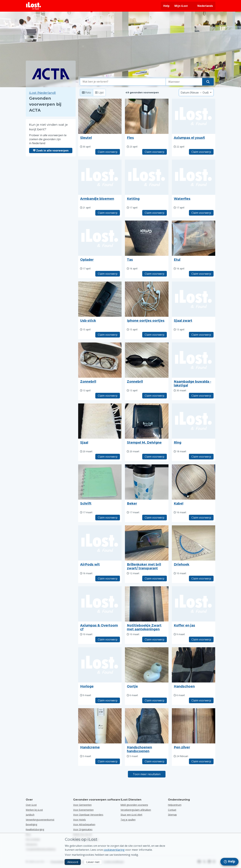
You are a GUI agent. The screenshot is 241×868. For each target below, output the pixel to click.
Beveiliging (31, 824)
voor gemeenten (82, 805)
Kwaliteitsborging (35, 829)
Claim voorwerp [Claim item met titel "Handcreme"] (108, 761)
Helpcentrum (175, 805)
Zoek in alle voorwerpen (51, 150)
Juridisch (30, 815)
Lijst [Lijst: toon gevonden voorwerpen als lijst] (99, 93)
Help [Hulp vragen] (166, 6)
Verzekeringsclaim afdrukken (136, 810)
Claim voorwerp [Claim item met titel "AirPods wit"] (108, 579)
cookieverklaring (114, 850)
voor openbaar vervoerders (88, 815)
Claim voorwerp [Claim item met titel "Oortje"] (155, 700)
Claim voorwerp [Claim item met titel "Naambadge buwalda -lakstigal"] (201, 396)
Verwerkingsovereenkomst (40, 820)
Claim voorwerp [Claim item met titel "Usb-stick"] (108, 335)
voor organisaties (83, 829)
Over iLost (31, 805)
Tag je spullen (128, 820)
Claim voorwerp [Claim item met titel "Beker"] (155, 518)
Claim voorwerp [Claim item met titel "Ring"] (201, 457)
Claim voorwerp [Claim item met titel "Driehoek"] (201, 579)
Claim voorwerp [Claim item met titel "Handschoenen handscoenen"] (155, 761)
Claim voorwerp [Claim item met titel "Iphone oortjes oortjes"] (155, 335)
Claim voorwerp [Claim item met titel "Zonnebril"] (108, 396)
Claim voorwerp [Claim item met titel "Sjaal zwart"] (201, 335)
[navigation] (229, 862)
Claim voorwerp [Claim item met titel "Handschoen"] (201, 700)
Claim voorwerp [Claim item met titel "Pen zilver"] (201, 761)
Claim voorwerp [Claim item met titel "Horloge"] (108, 700)
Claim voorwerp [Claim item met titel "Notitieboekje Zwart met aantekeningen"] (155, 639)
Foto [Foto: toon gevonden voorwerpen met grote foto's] (86, 93)
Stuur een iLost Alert (131, 815)
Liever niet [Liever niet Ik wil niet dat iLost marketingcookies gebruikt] (93, 862)
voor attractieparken (84, 824)
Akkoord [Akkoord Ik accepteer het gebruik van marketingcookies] (73, 862)
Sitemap (172, 815)
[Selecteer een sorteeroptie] (196, 93)
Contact (172, 810)
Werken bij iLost (34, 810)
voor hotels (80, 820)
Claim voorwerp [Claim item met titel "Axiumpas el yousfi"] (201, 152)
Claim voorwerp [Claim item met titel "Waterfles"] (201, 213)
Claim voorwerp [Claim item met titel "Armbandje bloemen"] (108, 213)
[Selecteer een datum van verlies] (184, 82)
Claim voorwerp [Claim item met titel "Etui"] (201, 274)
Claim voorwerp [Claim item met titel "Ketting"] (155, 213)
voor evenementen (83, 810)
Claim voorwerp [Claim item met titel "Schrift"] (108, 518)
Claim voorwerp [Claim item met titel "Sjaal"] (108, 457)
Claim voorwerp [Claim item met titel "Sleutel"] (108, 152)
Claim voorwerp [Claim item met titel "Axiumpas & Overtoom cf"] (108, 639)
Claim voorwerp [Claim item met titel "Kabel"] (201, 518)
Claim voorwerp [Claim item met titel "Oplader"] (108, 274)
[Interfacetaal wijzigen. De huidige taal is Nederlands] (203, 6)
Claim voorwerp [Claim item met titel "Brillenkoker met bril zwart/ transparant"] (155, 579)
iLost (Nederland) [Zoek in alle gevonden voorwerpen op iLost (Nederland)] (42, 93)
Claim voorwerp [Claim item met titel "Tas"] (155, 274)
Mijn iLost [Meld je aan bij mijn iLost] (181, 6)
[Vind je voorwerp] (208, 82)
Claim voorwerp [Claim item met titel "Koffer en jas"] (201, 639)
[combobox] (123, 82)
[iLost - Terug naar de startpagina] (34, 6)
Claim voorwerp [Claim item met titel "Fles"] (155, 152)
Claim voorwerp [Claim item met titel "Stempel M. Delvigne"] (155, 457)
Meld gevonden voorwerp (134, 805)
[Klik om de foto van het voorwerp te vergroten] (100, 116)
